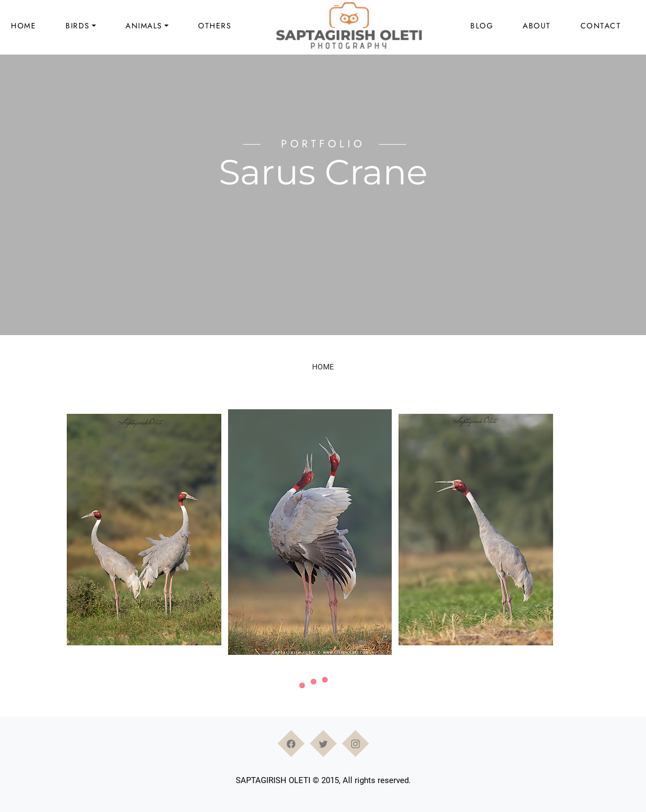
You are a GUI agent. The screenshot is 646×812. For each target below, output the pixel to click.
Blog (482, 26)
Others (215, 26)
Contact (601, 26)
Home (23, 26)
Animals (144, 26)
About (537, 26)
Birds (78, 26)
